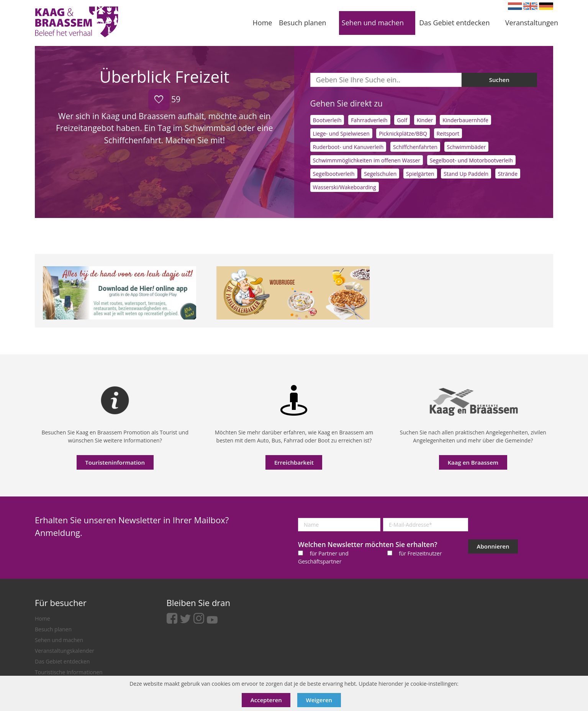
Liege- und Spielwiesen (341, 134)
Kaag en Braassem (473, 462)
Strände (508, 174)
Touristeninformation (115, 462)
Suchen (499, 80)
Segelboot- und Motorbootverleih (471, 160)
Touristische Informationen (69, 672)
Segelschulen (380, 174)
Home (43, 618)
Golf (402, 120)
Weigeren (319, 700)
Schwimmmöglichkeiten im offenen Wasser (367, 160)
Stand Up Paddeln (466, 174)
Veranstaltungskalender (65, 651)
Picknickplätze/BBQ (403, 134)
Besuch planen (53, 629)
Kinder (425, 120)
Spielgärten (420, 174)
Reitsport (448, 134)
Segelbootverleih (334, 174)
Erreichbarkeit (294, 462)
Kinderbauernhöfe (465, 120)
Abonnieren (493, 546)
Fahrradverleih (369, 120)
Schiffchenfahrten (415, 147)
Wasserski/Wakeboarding (345, 187)
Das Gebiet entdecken (62, 661)
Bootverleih (327, 120)
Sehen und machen (59, 640)
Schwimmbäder (467, 147)
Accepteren (266, 700)
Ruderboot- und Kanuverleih (348, 147)
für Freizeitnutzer (420, 553)
